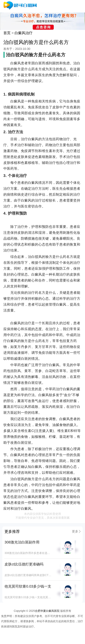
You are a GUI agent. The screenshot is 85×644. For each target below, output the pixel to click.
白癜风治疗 (24, 33)
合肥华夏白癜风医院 (47, 611)
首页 (7, 33)
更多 (75, 531)
